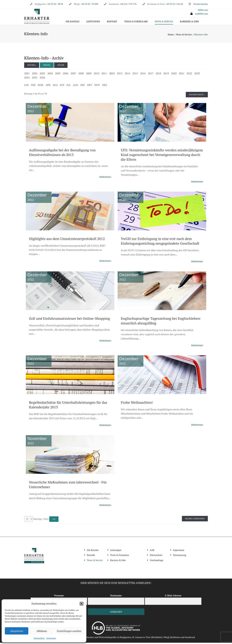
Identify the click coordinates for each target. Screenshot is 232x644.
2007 (73, 75)
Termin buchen (201, 4)
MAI (55, 86)
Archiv (47, 66)
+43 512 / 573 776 (128, 4)
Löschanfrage (157, 561)
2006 (66, 75)
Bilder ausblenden (195, 520)
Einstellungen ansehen (69, 631)
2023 (197, 75)
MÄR (41, 86)
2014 (127, 75)
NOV (97, 86)
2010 (97, 75)
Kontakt (112, 22)
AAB (152, 551)
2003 (42, 75)
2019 (166, 75)
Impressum (51, 638)
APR (48, 86)
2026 (42, 79)
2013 (120, 75)
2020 (174, 75)
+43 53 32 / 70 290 (89, 4)
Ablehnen (42, 631)
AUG (75, 86)
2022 (189, 75)
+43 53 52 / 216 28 (174, 4)
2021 (182, 75)
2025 (35, 79)
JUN (62, 86)
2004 (50, 75)
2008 (81, 75)
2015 (135, 75)
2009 (89, 75)
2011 (104, 75)
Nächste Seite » (197, 96)
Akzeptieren (17, 631)
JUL (69, 86)
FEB (33, 86)
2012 (112, 75)
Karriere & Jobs (189, 22)
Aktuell (32, 66)
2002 (35, 75)
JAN (26, 86)
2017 (151, 75)
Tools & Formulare (136, 22)
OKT (90, 86)
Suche (61, 66)
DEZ (105, 86)
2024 (27, 79)
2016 (143, 75)
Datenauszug (180, 556)
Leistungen (93, 22)
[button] (82, 604)
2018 (158, 75)
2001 (27, 75)
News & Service (164, 22)
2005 (58, 75)
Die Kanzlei (72, 22)
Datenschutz (39, 638)
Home (171, 36)
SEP (83, 86)
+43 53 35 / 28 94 (55, 4)
